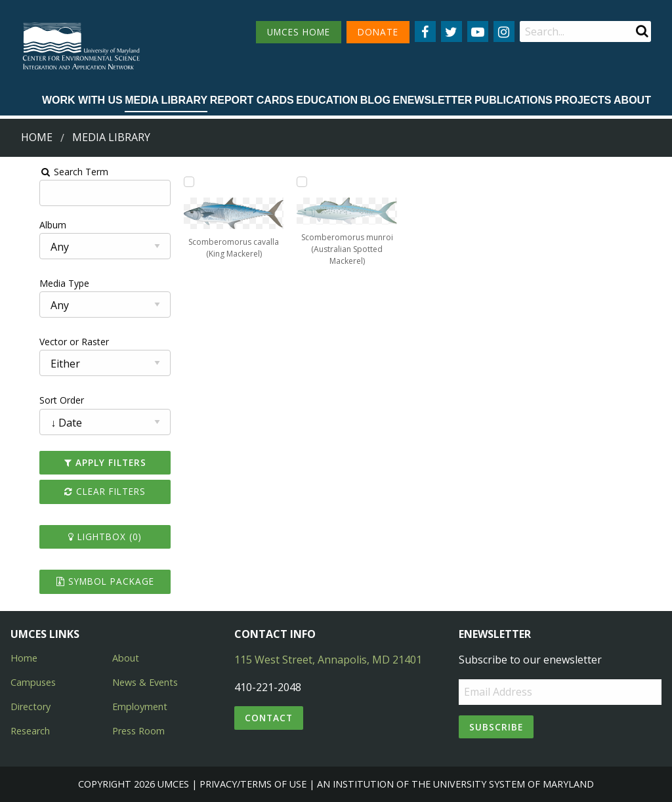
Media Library (166, 100)
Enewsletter (432, 100)
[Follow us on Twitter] (451, 32)
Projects (583, 100)
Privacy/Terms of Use (253, 784)
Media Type (33, 283)
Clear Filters (81, 491)
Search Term (43, 172)
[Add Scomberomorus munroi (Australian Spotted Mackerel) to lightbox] (297, 182)
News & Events (145, 682)
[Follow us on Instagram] (504, 32)
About (632, 100)
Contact (269, 718)
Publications (514, 100)
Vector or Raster (43, 342)
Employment (140, 707)
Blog (375, 100)
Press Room (138, 731)
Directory (31, 707)
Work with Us (82, 100)
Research (30, 731)
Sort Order (31, 400)
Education (327, 100)
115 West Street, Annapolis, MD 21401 (328, 660)
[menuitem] (82, 101)
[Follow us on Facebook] (425, 32)
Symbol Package (81, 581)
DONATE (378, 32)
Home (37, 137)
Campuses (33, 682)
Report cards (252, 100)
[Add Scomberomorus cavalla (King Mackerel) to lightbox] (172, 182)
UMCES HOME (299, 32)
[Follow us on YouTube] (478, 32)
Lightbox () (81, 537)
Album (22, 225)
